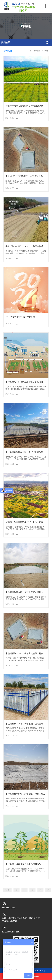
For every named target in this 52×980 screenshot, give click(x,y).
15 (32, 890)
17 (48, 890)
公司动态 (45, 51)
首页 (31, 51)
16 (40, 890)
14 (24, 890)
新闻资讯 (37, 51)
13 (17, 890)
